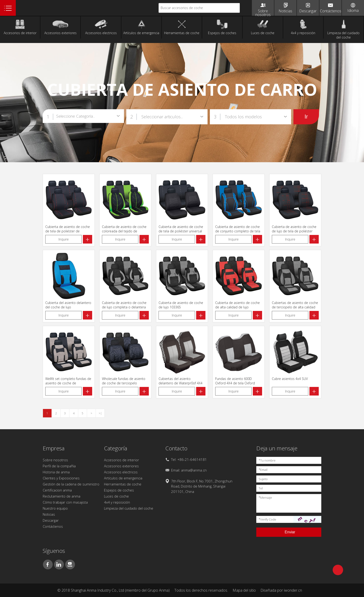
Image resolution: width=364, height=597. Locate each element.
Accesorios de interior (122, 460)
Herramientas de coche (123, 484)
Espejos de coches (119, 490)
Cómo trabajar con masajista (65, 502)
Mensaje (265, 497)
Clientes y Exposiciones (61, 478)
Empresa (54, 448)
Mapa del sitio (244, 590)
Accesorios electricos (121, 472)
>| (100, 413)
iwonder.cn (293, 590)
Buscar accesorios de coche (182, 8)
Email (263, 470)
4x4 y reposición (117, 502)
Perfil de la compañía (59, 466)
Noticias (49, 514)
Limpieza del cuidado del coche (129, 508)
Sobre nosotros (55, 460)
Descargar (51, 520)
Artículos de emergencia (123, 478)
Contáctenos (53, 526)
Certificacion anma (57, 490)
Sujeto (263, 479)
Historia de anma (56, 472)
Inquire (64, 239)
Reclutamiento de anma (62, 496)
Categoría (116, 448)
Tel (261, 488)
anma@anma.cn (194, 470)
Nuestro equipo (55, 508)
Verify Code (267, 519)
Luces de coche (116, 496)
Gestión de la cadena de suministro (71, 484)
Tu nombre (267, 460)
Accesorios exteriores (121, 466)
